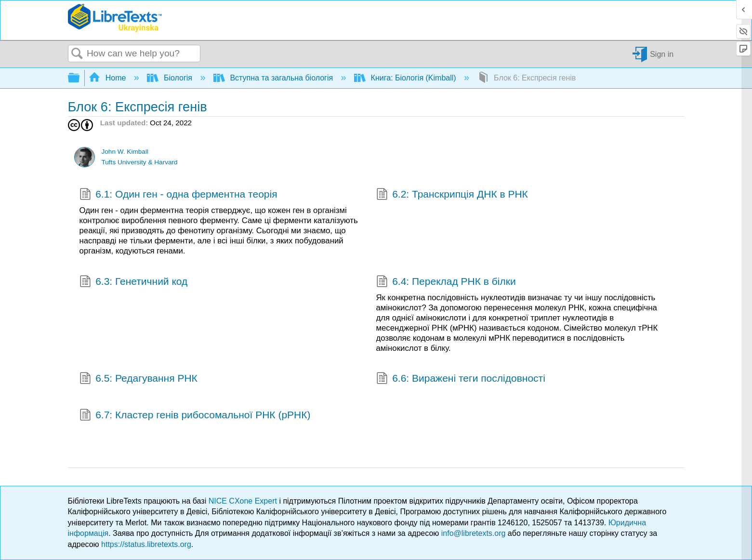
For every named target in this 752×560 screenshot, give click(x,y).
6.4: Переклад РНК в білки (446, 282)
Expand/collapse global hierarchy (80, 78)
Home (108, 78)
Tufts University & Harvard (139, 162)
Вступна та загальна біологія (274, 78)
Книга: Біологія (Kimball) (406, 78)
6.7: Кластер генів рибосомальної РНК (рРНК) (195, 416)
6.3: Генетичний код (134, 282)
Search (78, 54)
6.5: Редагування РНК (139, 379)
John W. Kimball (125, 152)
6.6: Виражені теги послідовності (461, 379)
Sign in (662, 54)
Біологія (171, 78)
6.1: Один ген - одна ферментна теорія (178, 195)
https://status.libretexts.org (146, 544)
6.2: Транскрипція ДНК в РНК (452, 195)
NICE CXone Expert (244, 501)
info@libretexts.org (474, 533)
